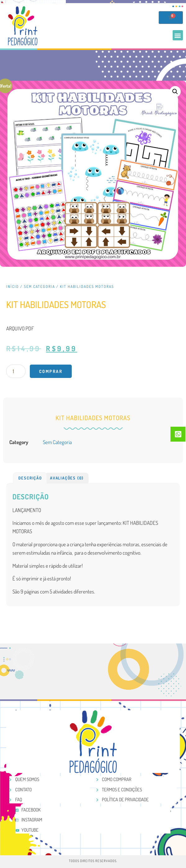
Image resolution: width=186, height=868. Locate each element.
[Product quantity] (16, 371)
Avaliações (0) (67, 478)
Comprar (51, 371)
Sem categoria (39, 286)
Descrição (30, 478)
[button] (178, 35)
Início (13, 286)
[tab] (30, 478)
